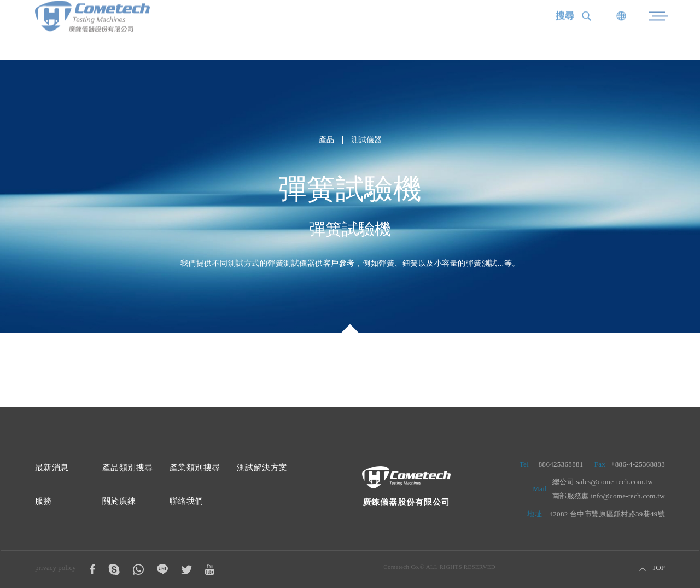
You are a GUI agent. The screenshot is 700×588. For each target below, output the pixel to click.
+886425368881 (559, 464)
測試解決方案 (262, 468)
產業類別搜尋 (195, 468)
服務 (43, 501)
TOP (658, 568)
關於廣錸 (119, 501)
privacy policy (56, 567)
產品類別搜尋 (127, 468)
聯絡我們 (186, 501)
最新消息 (52, 468)
